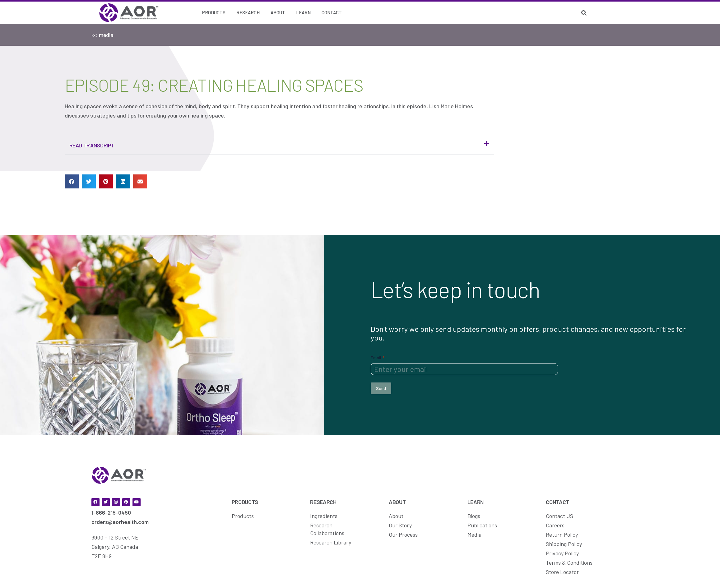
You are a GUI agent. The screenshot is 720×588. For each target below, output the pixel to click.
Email (378, 357)
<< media (102, 35)
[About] (278, 13)
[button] (279, 145)
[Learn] (303, 13)
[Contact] (332, 13)
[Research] (248, 13)
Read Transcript (92, 145)
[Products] (214, 13)
